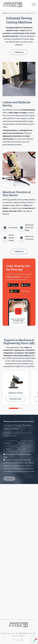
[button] (14, 408)
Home (5, 13)
